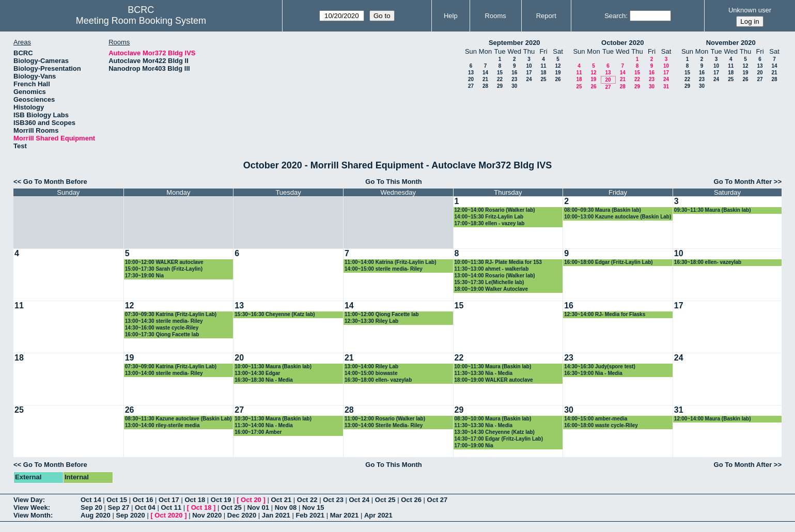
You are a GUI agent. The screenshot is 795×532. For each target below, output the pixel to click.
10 (529, 66)
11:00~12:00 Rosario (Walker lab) (385, 419)
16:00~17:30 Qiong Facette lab (162, 334)
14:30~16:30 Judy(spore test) (600, 366)
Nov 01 (258, 507)
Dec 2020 (242, 515)
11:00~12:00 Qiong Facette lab (382, 314)
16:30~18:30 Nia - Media (264, 380)
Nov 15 (313, 507)
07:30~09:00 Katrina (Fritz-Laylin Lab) (171, 366)
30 (514, 86)
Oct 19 (221, 500)
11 (543, 66)
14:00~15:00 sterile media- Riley (384, 269)
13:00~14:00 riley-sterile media (162, 425)
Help (451, 16)
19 (558, 73)
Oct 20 (251, 500)
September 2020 (515, 43)
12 (558, 66)
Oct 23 (333, 500)
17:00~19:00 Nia (474, 445)
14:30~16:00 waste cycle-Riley (162, 328)
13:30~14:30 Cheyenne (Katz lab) (495, 432)
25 (543, 79)
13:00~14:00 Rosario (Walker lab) (495, 276)
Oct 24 (360, 500)
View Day (28, 500)
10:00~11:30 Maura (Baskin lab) (273, 366)
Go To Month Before (55, 182)
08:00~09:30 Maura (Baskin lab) (603, 210)
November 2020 (731, 43)
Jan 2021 (276, 515)
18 (543, 73)
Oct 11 (171, 507)
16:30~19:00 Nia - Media (593, 373)
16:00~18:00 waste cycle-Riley (601, 425)
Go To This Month (394, 182)
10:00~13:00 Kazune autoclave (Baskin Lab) (618, 217)
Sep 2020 (130, 515)
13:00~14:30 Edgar (257, 373)
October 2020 (622, 43)
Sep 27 (119, 507)
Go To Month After (743, 182)
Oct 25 (385, 500)
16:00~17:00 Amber (258, 432)
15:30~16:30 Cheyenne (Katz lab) (275, 314)
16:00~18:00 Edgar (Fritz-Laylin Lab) (608, 262)
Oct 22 (307, 500)
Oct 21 (281, 500)
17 (529, 73)
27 (471, 86)
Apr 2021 (378, 515)
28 (485, 86)
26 (558, 79)
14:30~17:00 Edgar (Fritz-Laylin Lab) (499, 439)
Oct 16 (143, 500)
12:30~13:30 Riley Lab (371, 321)
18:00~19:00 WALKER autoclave (494, 380)
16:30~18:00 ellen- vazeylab (708, 262)
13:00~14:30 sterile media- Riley (164, 321)
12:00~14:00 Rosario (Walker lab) (495, 210)
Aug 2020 (96, 515)
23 (514, 79)
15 (500, 73)
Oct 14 (91, 500)
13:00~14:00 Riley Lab (371, 366)
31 (666, 87)
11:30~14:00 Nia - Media (264, 425)
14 (485, 73)
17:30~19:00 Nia (144, 276)
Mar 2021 (345, 515)
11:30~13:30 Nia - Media (484, 373)
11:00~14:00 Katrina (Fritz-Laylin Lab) (391, 262)
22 (500, 79)
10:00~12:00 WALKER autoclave (164, 262)
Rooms (496, 16)
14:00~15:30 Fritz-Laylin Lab (489, 217)
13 (471, 73)
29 (500, 86)
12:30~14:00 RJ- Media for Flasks (605, 314)
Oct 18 (195, 500)
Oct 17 (169, 500)
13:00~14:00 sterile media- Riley (164, 373)
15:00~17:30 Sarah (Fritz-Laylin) (164, 269)
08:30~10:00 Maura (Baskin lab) (493, 419)
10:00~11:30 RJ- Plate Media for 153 (498, 262)
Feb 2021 (310, 515)
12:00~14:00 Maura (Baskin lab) (713, 419)
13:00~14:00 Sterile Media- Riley (384, 425)
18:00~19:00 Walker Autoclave (491, 289)
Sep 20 (91, 507)
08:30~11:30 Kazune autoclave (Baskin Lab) (178, 419)
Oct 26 (411, 500)
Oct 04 (145, 507)
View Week (31, 507)
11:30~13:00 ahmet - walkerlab (492, 269)
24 (529, 79)
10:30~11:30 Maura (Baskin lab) (273, 419)
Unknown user (750, 10)
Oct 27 (438, 500)
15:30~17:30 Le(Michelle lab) (489, 282)
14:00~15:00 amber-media (596, 419)
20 (471, 79)
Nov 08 (286, 507)
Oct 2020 (168, 515)
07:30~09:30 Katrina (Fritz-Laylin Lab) (171, 314)
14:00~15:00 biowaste (371, 373)
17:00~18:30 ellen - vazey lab (490, 223)
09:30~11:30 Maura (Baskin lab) (713, 210)
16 (514, 73)
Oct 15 (117, 500)
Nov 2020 (207, 515)
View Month (32, 515)
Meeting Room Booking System (141, 21)
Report (546, 16)
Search (615, 16)
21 (485, 79)
